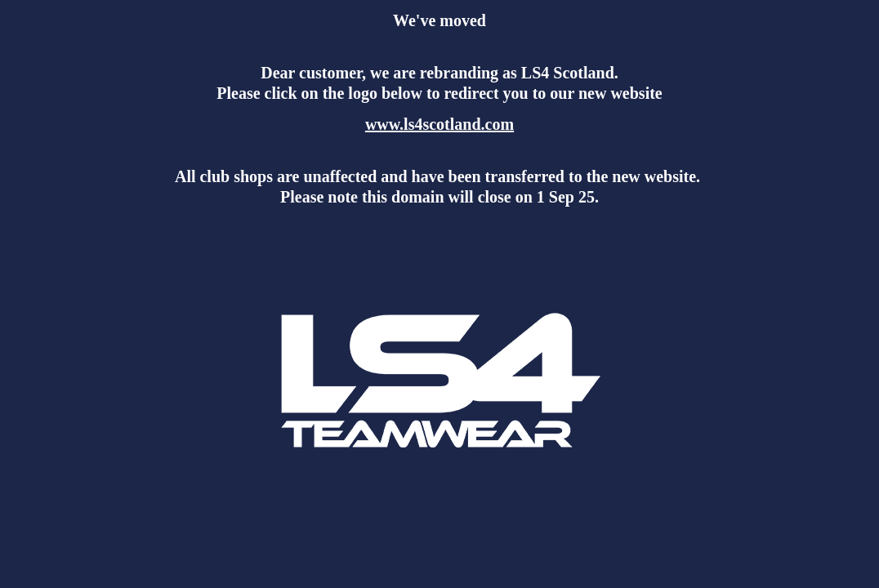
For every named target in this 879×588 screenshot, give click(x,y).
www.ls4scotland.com (439, 124)
